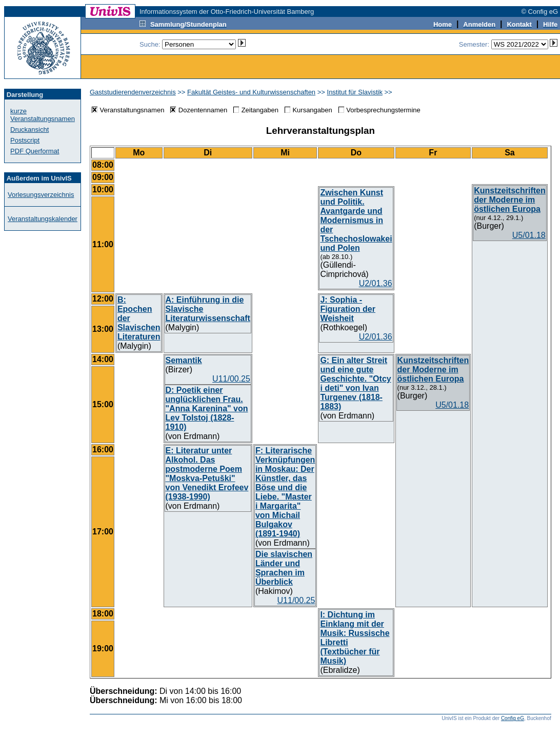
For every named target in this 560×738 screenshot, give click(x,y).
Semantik (184, 360)
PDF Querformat (35, 151)
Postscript (25, 140)
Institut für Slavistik (355, 92)
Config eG (513, 718)
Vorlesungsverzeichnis (41, 195)
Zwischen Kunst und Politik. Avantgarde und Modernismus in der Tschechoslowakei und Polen (356, 220)
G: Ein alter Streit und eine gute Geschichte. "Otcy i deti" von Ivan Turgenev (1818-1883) (355, 383)
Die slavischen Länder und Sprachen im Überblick (284, 568)
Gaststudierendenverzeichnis (133, 92)
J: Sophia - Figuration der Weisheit (348, 309)
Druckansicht (29, 129)
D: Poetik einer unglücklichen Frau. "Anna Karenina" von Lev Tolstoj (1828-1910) (207, 408)
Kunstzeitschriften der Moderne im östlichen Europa (510, 200)
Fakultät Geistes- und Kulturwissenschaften (251, 92)
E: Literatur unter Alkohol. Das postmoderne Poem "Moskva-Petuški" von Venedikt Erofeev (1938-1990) (207, 474)
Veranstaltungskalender (43, 219)
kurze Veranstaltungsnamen (43, 115)
